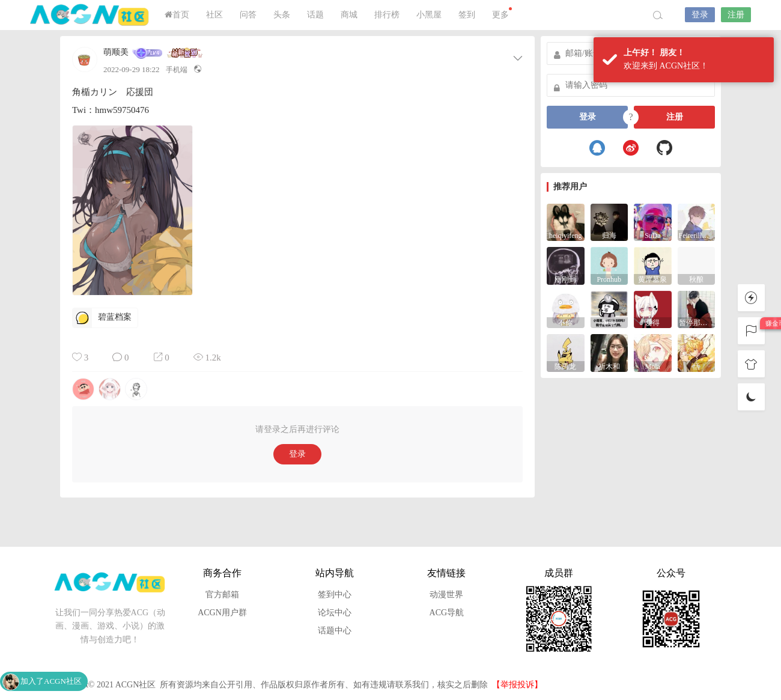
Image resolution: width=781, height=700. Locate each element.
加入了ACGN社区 (51, 681)
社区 (214, 15)
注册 (736, 15)
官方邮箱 (222, 595)
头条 (282, 15)
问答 (248, 15)
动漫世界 (446, 595)
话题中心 (335, 631)
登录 (700, 15)
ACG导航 (447, 613)
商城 (349, 15)
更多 (502, 13)
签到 (467, 15)
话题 (315, 15)
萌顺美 (116, 52)
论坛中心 (335, 613)
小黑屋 (429, 15)
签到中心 (335, 595)
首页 (177, 15)
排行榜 (387, 15)
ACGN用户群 (222, 613)
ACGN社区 (90, 15)
